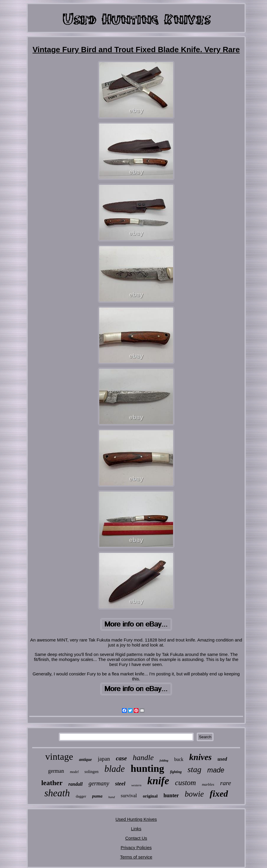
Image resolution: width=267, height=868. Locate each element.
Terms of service (136, 857)
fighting (176, 772)
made (216, 770)
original (150, 796)
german (56, 771)
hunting (147, 768)
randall (76, 784)
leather (52, 783)
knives (201, 757)
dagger (81, 796)
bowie (194, 794)
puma (97, 796)
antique (85, 760)
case (121, 758)
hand (112, 797)
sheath (57, 793)
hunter (171, 795)
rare (226, 783)
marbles (208, 784)
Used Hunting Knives (136, 819)
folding (164, 760)
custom (186, 783)
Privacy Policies (136, 848)
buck (179, 759)
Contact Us (136, 838)
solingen (91, 772)
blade (114, 769)
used (222, 759)
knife (158, 781)
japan (104, 759)
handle (143, 758)
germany (99, 783)
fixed (219, 794)
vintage (59, 757)
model (74, 772)
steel (120, 784)
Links (136, 829)
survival (129, 796)
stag (194, 769)
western (136, 785)
